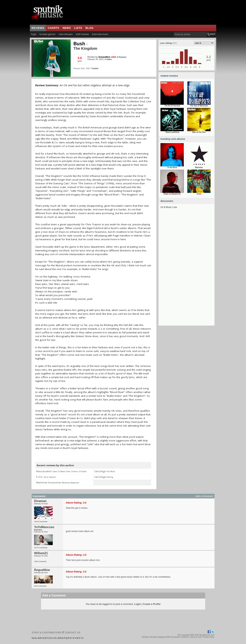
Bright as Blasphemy (172, 194)
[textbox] (190, 34)
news (67, 28)
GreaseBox (104, 57)
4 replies (108, 59)
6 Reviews (122, 57)
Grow (199, 194)
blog (90, 28)
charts (53, 28)
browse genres (47, 34)
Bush (81, 44)
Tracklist (95, 68)
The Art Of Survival (172, 106)
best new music (100, 34)
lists (78, 28)
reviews (38, 28)
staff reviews (82, 34)
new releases (66, 34)
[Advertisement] (187, 270)
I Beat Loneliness (172, 132)
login (34, 34)
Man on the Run (199, 132)
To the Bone (172, 167)
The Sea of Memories (199, 106)
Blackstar (199, 167)
